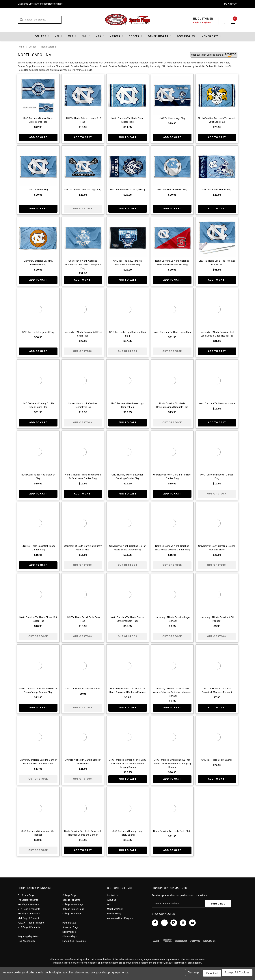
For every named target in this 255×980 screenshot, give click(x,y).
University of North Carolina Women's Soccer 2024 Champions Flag (83, 265)
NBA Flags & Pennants (29, 918)
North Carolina (49, 47)
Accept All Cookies (237, 974)
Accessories (186, 36)
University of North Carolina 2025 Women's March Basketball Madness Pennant (172, 692)
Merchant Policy (115, 909)
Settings (192, 974)
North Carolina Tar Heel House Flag (172, 332)
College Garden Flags (73, 909)
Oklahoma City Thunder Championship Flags (40, 4)
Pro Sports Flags (26, 895)
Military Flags (69, 932)
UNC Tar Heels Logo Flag (172, 118)
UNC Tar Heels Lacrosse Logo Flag (83, 190)
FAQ (109, 905)
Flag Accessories (27, 941)
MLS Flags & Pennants (29, 927)
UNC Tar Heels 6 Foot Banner (217, 760)
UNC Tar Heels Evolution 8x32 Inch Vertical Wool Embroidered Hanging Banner (172, 764)
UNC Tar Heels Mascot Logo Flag (127, 190)
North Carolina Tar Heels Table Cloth (172, 831)
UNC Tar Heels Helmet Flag (217, 190)
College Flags (69, 895)
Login (192, 23)
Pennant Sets (69, 923)
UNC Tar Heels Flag (38, 190)
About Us (112, 900)
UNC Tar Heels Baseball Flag (172, 190)
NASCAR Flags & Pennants (31, 923)
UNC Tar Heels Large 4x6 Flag (38, 332)
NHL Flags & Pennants (29, 914)
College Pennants (71, 900)
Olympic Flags (70, 936)
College (33, 47)
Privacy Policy (114, 914)
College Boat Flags (72, 914)
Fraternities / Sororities (74, 941)
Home (21, 47)
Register (203, 23)
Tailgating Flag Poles (28, 936)
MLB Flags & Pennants (29, 909)
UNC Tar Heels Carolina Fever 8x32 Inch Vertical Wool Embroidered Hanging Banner (128, 764)
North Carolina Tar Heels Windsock (217, 403)
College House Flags (73, 905)
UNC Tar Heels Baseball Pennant (83, 689)
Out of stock (83, 208)
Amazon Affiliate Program (120, 918)
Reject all (211, 974)
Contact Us (113, 895)
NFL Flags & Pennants (29, 905)
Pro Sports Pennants (28, 900)
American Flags (70, 927)
